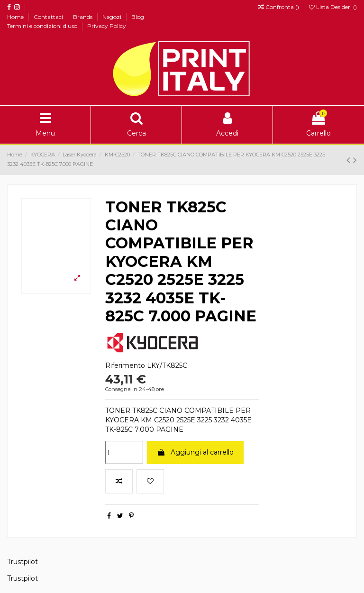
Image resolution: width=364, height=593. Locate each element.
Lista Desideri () (333, 7)
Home (16, 17)
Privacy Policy (107, 26)
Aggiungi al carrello (195, 452)
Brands (83, 17)
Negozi (113, 17)
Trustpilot (23, 562)
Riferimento (125, 365)
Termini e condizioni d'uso (43, 26)
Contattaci (49, 17)
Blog (138, 17)
